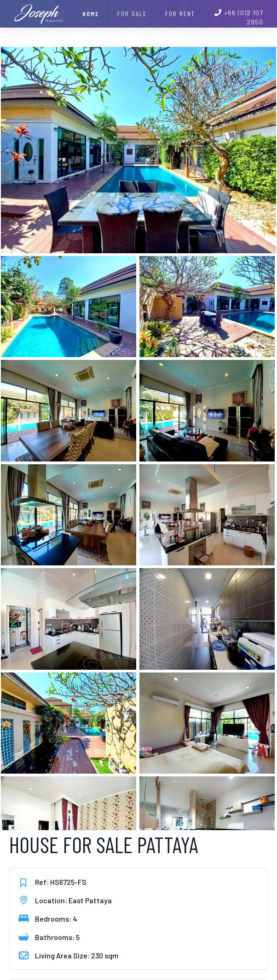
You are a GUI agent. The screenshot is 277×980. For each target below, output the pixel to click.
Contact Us (180, 32)
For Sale (132, 14)
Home (91, 14)
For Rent (180, 14)
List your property (110, 32)
